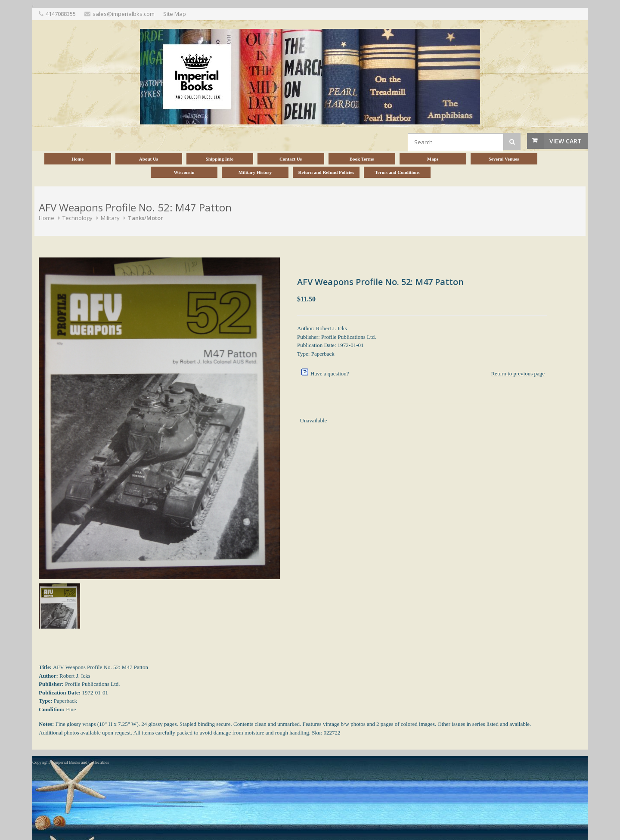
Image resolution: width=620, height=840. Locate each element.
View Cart (566, 141)
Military (110, 218)
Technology (77, 218)
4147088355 (61, 14)
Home (46, 218)
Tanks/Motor (146, 218)
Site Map (175, 14)
